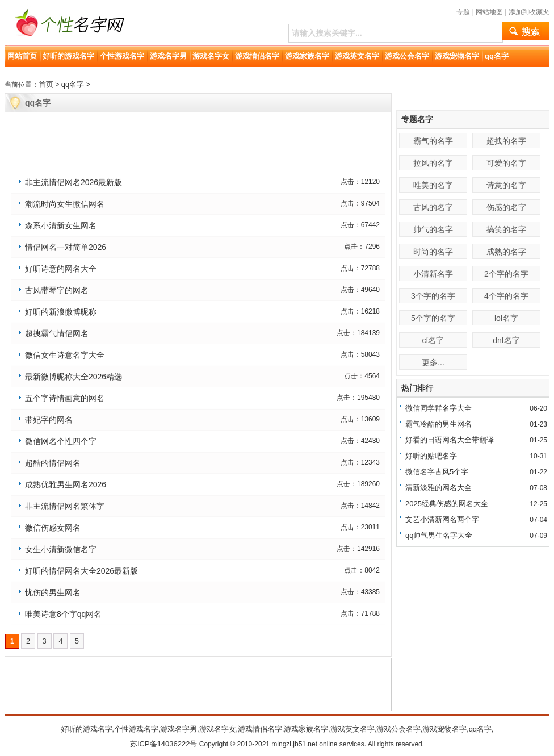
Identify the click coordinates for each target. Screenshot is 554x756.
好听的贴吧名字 (431, 456)
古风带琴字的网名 (57, 290)
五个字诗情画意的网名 (65, 398)
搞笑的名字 (506, 229)
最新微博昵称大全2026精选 (74, 377)
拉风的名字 (433, 163)
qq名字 (497, 56)
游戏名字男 (168, 56)
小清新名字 (433, 274)
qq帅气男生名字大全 (439, 535)
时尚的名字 (433, 252)
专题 (463, 12)
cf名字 (433, 340)
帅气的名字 (433, 229)
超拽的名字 (506, 141)
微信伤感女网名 (53, 528)
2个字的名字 (506, 274)
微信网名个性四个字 (61, 441)
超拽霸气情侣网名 (57, 333)
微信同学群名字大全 (438, 408)
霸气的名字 (433, 141)
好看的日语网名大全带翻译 (450, 440)
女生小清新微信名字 (61, 549)
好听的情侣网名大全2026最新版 (81, 571)
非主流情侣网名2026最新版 (74, 182)
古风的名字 (433, 207)
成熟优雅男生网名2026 (66, 484)
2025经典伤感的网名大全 (447, 504)
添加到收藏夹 (529, 12)
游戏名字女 (211, 56)
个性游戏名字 (122, 56)
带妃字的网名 (49, 420)
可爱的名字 (506, 163)
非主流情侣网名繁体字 (65, 506)
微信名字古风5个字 (437, 472)
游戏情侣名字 (257, 56)
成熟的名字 (506, 252)
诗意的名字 (506, 185)
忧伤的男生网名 (53, 592)
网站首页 (22, 56)
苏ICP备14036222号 (164, 744)
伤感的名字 (506, 207)
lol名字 (506, 318)
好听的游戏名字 (68, 56)
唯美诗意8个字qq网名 (63, 614)
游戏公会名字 (407, 56)
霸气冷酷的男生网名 (438, 424)
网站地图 (489, 12)
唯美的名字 (433, 185)
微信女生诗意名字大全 (65, 355)
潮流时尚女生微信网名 (65, 204)
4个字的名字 (506, 296)
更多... (433, 362)
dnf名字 (506, 340)
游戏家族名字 (307, 56)
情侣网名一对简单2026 (66, 247)
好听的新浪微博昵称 (61, 312)
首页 (46, 84)
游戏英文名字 (357, 56)
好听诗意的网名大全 (61, 269)
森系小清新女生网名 (61, 225)
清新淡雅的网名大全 (438, 488)
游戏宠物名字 (457, 56)
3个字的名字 (433, 296)
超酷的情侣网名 (53, 463)
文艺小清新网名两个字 (442, 519)
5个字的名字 (433, 318)
